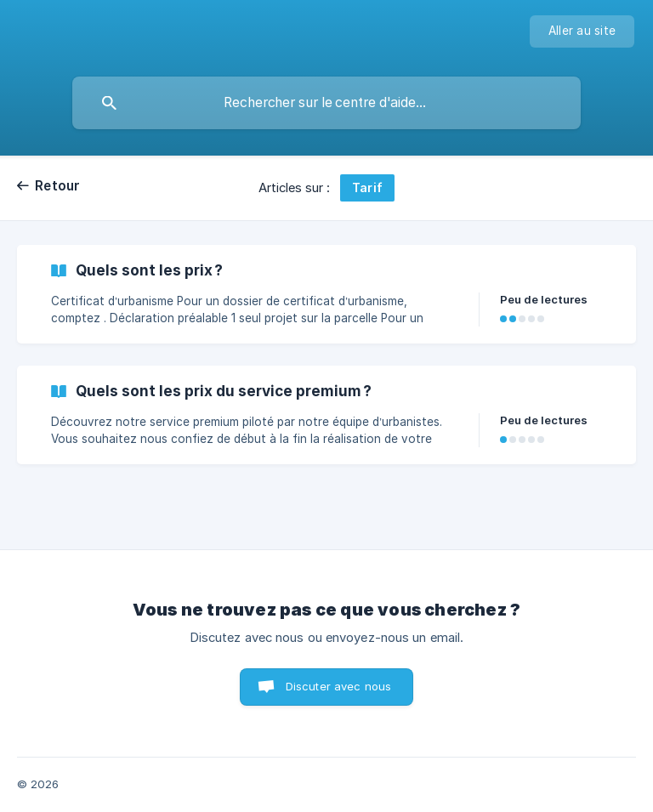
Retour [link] (58, 186)
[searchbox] (326, 103)
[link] (326, 294)
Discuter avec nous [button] (339, 686)
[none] (582, 31)
